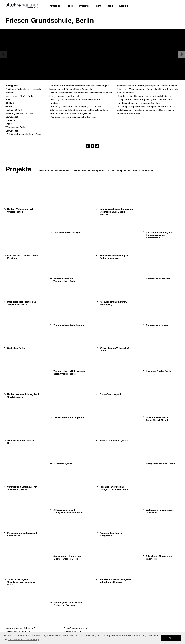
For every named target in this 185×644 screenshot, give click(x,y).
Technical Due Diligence (89, 171)
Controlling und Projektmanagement (130, 171)
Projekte (84, 6)
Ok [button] (171, 638)
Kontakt (124, 6)
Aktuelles (55, 6)
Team (98, 6)
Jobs (110, 6)
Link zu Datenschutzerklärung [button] (24, 639)
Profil (70, 6)
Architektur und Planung (54, 171)
